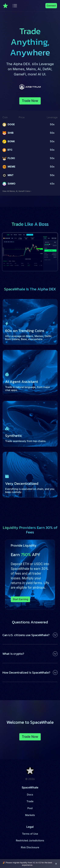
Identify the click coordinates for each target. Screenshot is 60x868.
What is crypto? (13, 654)
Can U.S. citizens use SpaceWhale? (26, 635)
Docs (30, 795)
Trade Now (30, 101)
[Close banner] (56, 864)
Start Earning (20, 599)
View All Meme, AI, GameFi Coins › (17, 191)
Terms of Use (30, 834)
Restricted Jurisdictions (30, 840)
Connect (51, 6)
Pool (30, 808)
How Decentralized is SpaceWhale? (26, 672)
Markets (30, 815)
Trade (30, 801)
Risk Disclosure (30, 847)
